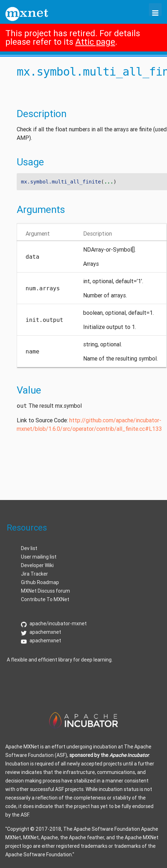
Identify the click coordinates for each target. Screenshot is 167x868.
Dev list (29, 548)
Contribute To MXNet (45, 599)
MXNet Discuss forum (45, 591)
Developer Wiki (37, 565)
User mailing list (39, 557)
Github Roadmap (40, 582)
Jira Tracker (34, 574)
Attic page (95, 42)
